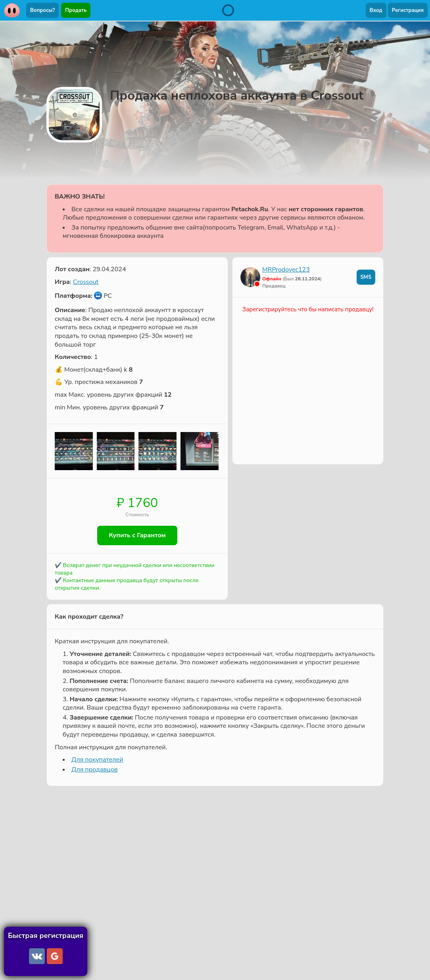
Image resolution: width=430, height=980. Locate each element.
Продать (76, 10)
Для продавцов (94, 770)
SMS (366, 277)
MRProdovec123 (286, 270)
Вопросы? (42, 10)
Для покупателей (97, 760)
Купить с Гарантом (137, 536)
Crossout (86, 282)
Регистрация (408, 10)
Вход (376, 10)
